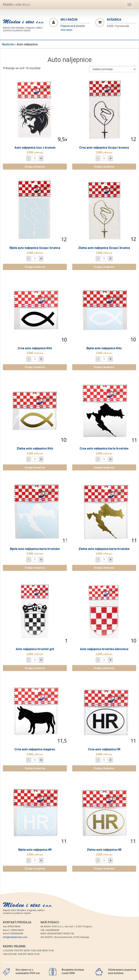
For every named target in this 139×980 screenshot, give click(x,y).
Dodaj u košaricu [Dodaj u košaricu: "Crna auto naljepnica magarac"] (35, 768)
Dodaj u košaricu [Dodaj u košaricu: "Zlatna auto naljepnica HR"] (104, 869)
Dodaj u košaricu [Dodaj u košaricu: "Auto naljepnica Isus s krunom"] (35, 167)
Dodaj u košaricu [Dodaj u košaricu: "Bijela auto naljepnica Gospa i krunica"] (35, 267)
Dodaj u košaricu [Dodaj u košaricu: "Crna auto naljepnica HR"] (104, 768)
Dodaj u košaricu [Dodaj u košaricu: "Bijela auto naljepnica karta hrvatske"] (35, 568)
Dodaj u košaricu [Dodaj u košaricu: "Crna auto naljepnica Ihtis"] (35, 367)
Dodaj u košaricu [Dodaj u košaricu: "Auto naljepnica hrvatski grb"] (35, 668)
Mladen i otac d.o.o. (17, 4)
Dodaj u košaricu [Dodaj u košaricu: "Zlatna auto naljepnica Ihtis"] (35, 468)
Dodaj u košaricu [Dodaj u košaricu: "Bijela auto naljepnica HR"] (35, 869)
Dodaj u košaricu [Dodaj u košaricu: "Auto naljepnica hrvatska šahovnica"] (104, 668)
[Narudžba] (113, 69)
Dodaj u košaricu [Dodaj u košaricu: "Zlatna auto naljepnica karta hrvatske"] (104, 568)
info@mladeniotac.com (15, 937)
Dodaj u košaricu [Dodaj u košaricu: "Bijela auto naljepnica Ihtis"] (104, 367)
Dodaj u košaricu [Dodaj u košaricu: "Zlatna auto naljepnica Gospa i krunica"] (104, 267)
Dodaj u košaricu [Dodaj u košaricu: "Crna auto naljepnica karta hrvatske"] (104, 468)
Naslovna (8, 44)
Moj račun (69, 20)
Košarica (114, 20)
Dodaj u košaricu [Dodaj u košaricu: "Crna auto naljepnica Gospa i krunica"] (104, 167)
